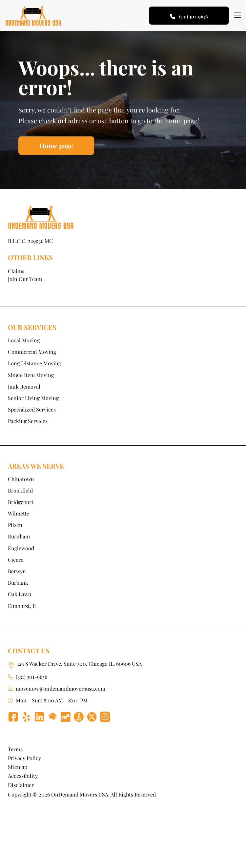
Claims (16, 271)
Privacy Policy (24, 758)
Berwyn (17, 571)
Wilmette (19, 513)
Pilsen (15, 525)
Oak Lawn (20, 594)
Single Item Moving (31, 375)
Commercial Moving (32, 352)
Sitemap (18, 767)
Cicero (16, 560)
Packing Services (28, 421)
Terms (15, 749)
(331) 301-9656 (31, 677)
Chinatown (21, 479)
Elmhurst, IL (22, 606)
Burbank (18, 583)
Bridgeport (21, 502)
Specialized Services (32, 409)
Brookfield (20, 490)
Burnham (19, 536)
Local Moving (24, 340)
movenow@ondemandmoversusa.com (61, 688)
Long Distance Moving (34, 363)
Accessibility (23, 776)
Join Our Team (25, 279)
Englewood (21, 548)
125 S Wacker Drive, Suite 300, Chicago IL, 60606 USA (79, 664)
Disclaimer (21, 785)
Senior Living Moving (33, 398)
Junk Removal (24, 386)
